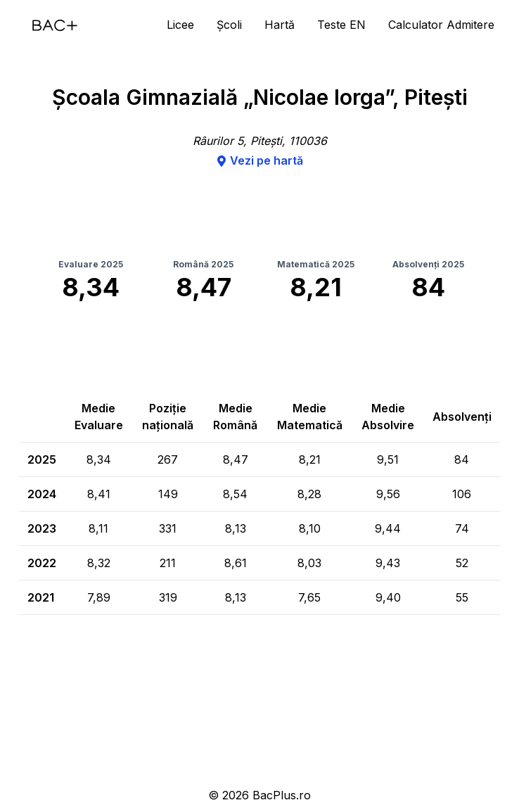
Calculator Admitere (441, 25)
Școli (229, 25)
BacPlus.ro (282, 795)
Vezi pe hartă (259, 160)
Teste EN (341, 25)
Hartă (280, 25)
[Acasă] (55, 25)
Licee (180, 25)
